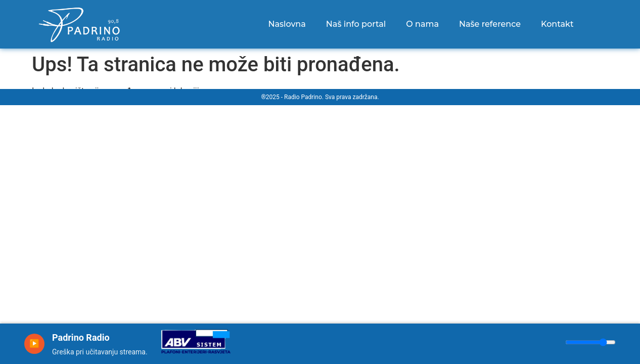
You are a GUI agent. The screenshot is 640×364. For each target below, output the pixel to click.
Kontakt (557, 24)
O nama (422, 24)
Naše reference (490, 24)
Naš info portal (356, 24)
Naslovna (287, 24)
